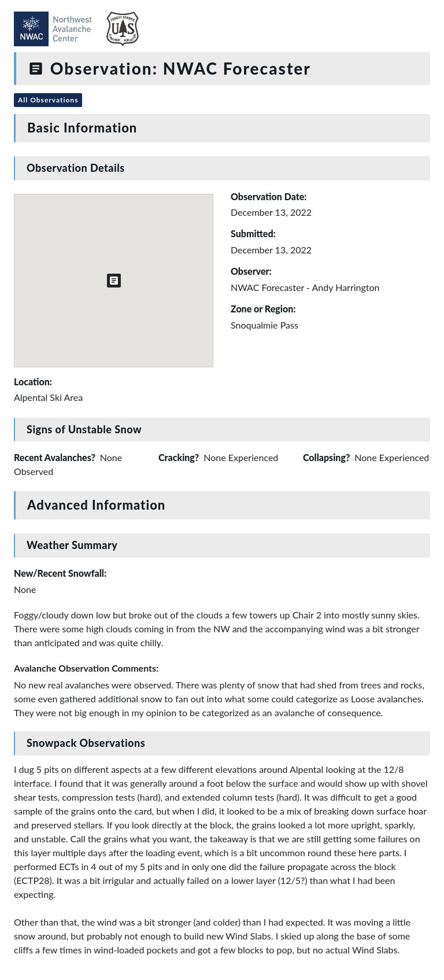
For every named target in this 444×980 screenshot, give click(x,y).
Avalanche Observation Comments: (86, 668)
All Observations (48, 100)
